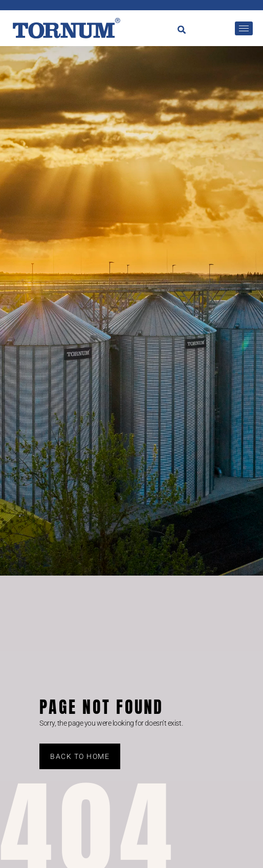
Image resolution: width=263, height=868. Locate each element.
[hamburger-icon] (244, 28)
